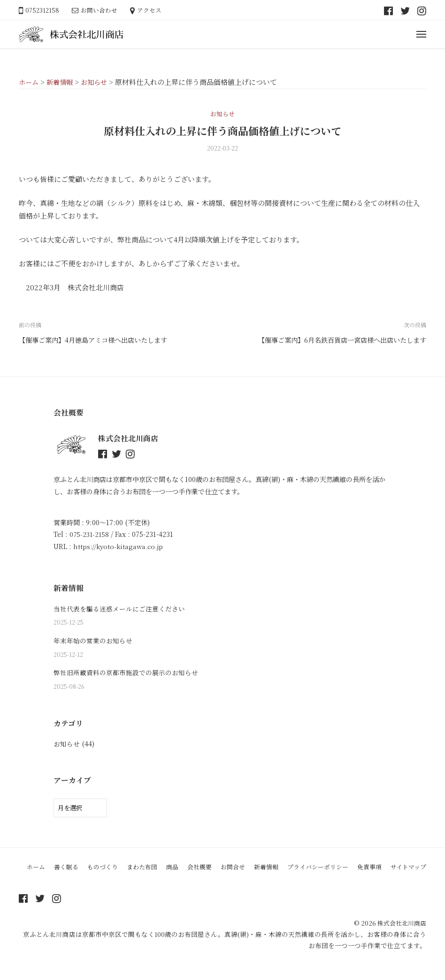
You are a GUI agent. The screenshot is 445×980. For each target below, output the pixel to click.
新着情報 (284, 869)
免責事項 (394, 869)
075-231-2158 (90, 534)
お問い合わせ (99, 10)
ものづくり (111, 869)
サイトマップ (222, 884)
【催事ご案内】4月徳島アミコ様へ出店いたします (98, 340)
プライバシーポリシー (339, 869)
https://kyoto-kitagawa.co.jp (120, 546)
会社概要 (214, 869)
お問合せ (249, 869)
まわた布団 (153, 869)
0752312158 (42, 10)
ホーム (41, 869)
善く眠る (73, 869)
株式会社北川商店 (400, 940)
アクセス (149, 10)
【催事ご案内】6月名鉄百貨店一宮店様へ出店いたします (336, 340)
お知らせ (222, 113)
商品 (185, 869)
